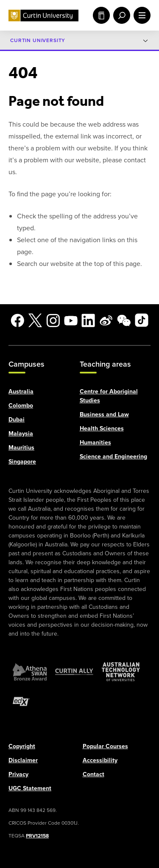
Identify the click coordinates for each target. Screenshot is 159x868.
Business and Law (104, 414)
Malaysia (21, 433)
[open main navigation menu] (140, 15)
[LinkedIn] (88, 320)
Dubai (17, 419)
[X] (35, 320)
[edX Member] (21, 701)
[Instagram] (53, 320)
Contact (93, 774)
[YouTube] (71, 320)
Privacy (18, 774)
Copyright (22, 746)
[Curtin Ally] (74, 671)
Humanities (95, 442)
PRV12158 (37, 835)
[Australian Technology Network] (121, 671)
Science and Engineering (113, 456)
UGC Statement (30, 788)
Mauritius (21, 447)
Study (101, 15)
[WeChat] (124, 320)
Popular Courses (105, 746)
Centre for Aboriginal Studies (109, 396)
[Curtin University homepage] (43, 16)
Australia (21, 391)
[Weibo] (106, 320)
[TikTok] (142, 320)
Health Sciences (102, 428)
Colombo (21, 405)
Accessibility (100, 760)
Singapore (22, 461)
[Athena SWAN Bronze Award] (30, 671)
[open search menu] (120, 15)
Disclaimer (23, 760)
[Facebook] (17, 320)
